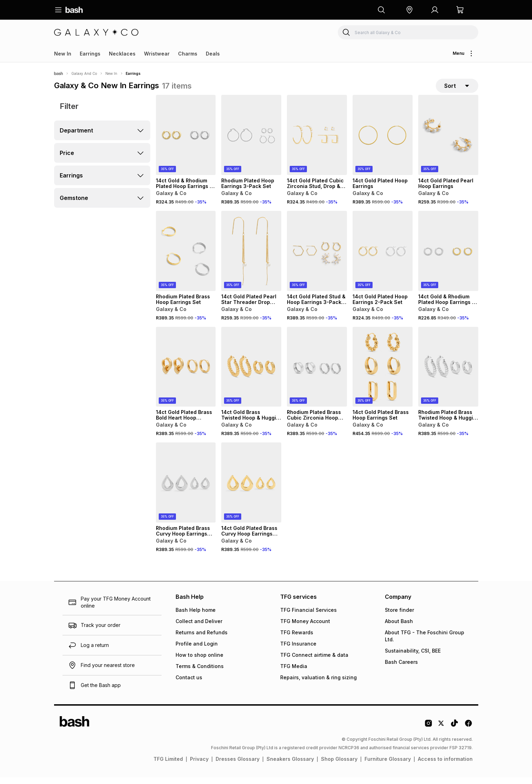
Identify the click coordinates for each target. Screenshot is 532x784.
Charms (188, 54)
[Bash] (58, 73)
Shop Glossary (339, 766)
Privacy (199, 766)
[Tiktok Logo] (454, 732)
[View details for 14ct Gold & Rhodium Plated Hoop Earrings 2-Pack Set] (186, 142)
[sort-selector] (457, 89)
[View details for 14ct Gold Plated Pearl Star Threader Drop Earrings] (251, 258)
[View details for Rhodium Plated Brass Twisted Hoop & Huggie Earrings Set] (448, 374)
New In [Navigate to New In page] (111, 73)
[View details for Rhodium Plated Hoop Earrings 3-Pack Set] (251, 142)
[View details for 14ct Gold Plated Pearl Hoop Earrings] (448, 142)
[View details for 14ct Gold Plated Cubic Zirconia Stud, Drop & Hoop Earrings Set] (317, 142)
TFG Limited (168, 766)
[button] (409, 10)
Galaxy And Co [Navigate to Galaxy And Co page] (84, 73)
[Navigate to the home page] (74, 10)
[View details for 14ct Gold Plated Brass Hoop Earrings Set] (383, 374)
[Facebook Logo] (468, 732)
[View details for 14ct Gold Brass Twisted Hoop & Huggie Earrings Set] (251, 374)
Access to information (445, 766)
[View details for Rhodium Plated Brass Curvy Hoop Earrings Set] (186, 489)
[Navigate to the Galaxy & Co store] (96, 33)
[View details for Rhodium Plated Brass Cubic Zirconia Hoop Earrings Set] (317, 374)
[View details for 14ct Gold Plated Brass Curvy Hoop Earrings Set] (251, 489)
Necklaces (122, 54)
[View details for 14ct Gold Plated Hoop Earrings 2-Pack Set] (383, 258)
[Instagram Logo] (428, 732)
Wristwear (157, 54)
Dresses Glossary (238, 766)
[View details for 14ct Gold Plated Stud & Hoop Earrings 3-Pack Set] (317, 258)
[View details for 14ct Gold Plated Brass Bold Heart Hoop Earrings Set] (186, 374)
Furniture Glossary (388, 766)
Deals (213, 54)
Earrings (90, 54)
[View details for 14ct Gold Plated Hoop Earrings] (383, 142)
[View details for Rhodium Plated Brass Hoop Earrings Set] (186, 258)
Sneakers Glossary (290, 766)
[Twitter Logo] (441, 732)
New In (63, 54)
